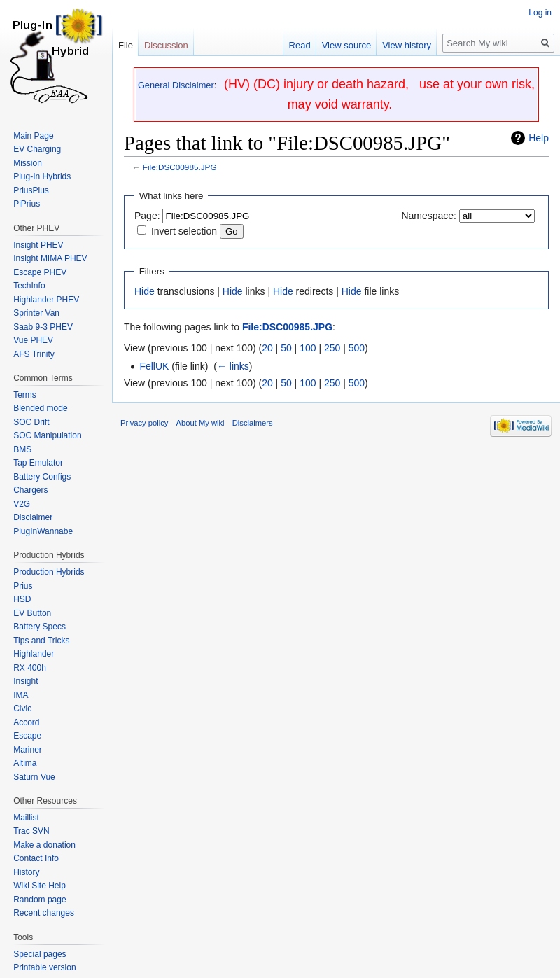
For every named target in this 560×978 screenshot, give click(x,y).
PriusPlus (31, 190)
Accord (26, 722)
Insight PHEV (38, 245)
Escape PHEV (40, 272)
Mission (28, 163)
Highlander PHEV (46, 300)
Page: (147, 216)
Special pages (40, 954)
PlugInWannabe (43, 531)
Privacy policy (144, 423)
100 (308, 348)
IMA (21, 695)
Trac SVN (31, 831)
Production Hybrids (49, 572)
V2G (22, 504)
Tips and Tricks (41, 641)
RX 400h (30, 668)
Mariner (28, 750)
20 (267, 348)
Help (539, 138)
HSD (22, 599)
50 (286, 348)
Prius (23, 586)
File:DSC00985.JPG (180, 167)
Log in (540, 13)
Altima (25, 763)
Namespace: (429, 216)
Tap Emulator (38, 463)
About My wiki (201, 423)
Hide (145, 291)
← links (233, 366)
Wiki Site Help (40, 886)
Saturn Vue (34, 777)
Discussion (166, 45)
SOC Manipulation (47, 435)
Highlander (34, 654)
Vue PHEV (33, 340)
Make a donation (44, 845)
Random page (40, 900)
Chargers (30, 490)
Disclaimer (33, 517)
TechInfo (29, 286)
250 (332, 348)
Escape (27, 736)
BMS (22, 449)
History (26, 872)
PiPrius (27, 204)
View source (347, 45)
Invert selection (184, 231)
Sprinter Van (36, 313)
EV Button (32, 613)
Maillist (26, 818)
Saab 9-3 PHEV (43, 327)
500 (357, 348)
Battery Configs (42, 477)
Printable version (44, 967)
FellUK (154, 366)
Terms (25, 395)
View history (407, 45)
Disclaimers (253, 423)
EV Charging (37, 149)
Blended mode (40, 408)
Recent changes (44, 913)
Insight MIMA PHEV (50, 258)
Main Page (33, 136)
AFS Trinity (34, 354)
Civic (22, 708)
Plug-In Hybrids (42, 176)
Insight (26, 681)
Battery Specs (40, 627)
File (126, 45)
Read (300, 45)
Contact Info (36, 858)
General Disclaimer (176, 85)
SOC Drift (31, 422)
